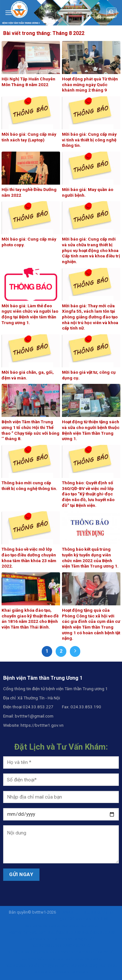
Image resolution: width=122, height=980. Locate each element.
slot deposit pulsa (64, 932)
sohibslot (84, 919)
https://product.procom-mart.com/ (52, 959)
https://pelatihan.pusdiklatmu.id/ (61, 945)
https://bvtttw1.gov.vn (42, 725)
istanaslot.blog (84, 965)
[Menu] (9, 13)
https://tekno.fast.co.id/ (93, 952)
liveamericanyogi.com (27, 932)
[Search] (112, 13)
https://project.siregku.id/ (70, 939)
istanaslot (70, 926)
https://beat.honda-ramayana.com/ (37, 965)
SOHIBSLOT (104, 919)
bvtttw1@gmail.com (34, 716)
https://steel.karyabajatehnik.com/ (39, 952)
